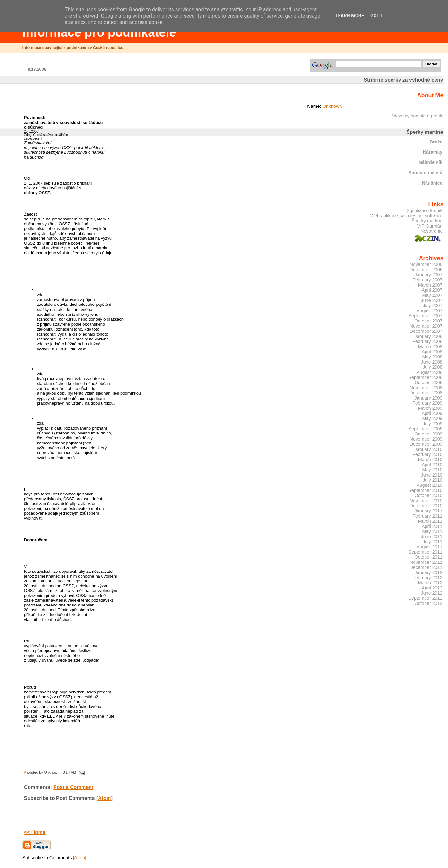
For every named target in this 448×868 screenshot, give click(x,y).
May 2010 (432, 470)
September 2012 (425, 598)
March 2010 (430, 460)
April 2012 (432, 588)
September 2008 (425, 377)
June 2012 (432, 593)
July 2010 (432, 480)
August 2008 (430, 372)
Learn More (350, 16)
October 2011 (429, 557)
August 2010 (430, 485)
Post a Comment (73, 787)
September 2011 (425, 552)
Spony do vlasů (425, 173)
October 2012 (429, 603)
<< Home (35, 832)
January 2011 (429, 511)
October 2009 (429, 434)
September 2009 (425, 429)
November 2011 (426, 562)
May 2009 (432, 418)
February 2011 (427, 516)
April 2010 (432, 465)
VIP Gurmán (430, 226)
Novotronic (431, 231)
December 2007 (426, 331)
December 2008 (426, 393)
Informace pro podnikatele (99, 32)
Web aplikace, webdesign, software (406, 216)
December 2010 (426, 506)
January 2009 (429, 398)
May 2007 (432, 295)
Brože (436, 142)
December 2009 (426, 444)
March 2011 (430, 521)
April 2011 (432, 526)
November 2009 (426, 439)
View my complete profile (418, 116)
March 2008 (430, 347)
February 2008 (427, 341)
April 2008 (432, 352)
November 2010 (426, 501)
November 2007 (426, 326)
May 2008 (432, 357)
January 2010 (429, 449)
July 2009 (432, 424)
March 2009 (430, 408)
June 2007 (432, 300)
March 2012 (430, 583)
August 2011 (430, 547)
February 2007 (427, 280)
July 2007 (432, 305)
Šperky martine (427, 221)
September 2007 (425, 316)
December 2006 (426, 270)
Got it (377, 16)
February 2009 (427, 403)
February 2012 (427, 578)
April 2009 (432, 413)
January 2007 (429, 275)
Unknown (332, 106)
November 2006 (426, 264)
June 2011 (432, 537)
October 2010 (429, 495)
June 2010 (432, 475)
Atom (104, 798)
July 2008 (432, 367)
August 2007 (430, 311)
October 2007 (429, 321)
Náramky (433, 152)
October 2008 (429, 382)
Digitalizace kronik (424, 211)
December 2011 (426, 567)
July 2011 (432, 542)
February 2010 (427, 454)
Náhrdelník (430, 162)
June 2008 (432, 362)
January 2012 (429, 572)
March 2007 (430, 285)
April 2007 (432, 290)
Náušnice (432, 183)
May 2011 (432, 531)
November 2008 (426, 388)
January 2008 (429, 336)
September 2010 (425, 490)
